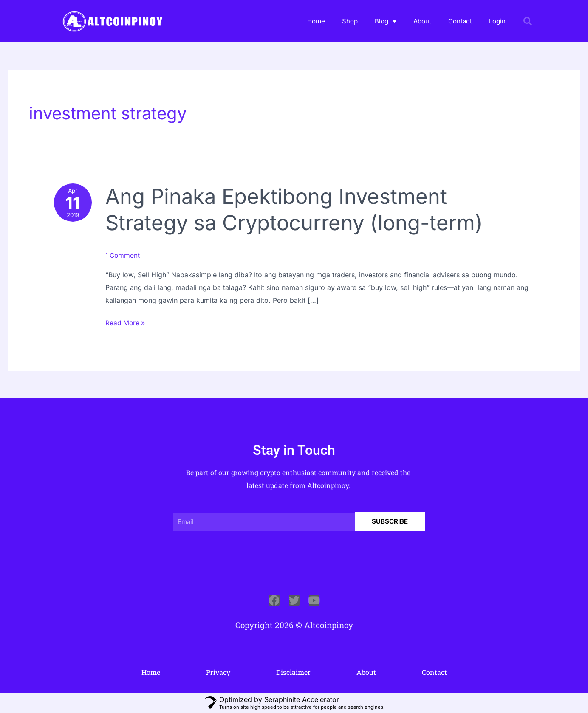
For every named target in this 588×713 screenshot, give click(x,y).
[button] (528, 21)
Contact (460, 21)
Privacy (218, 672)
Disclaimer (293, 672)
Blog (386, 21)
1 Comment (124, 255)
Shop (350, 21)
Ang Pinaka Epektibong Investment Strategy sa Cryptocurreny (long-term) (300, 209)
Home (316, 21)
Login (497, 21)
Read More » (127, 322)
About (422, 21)
